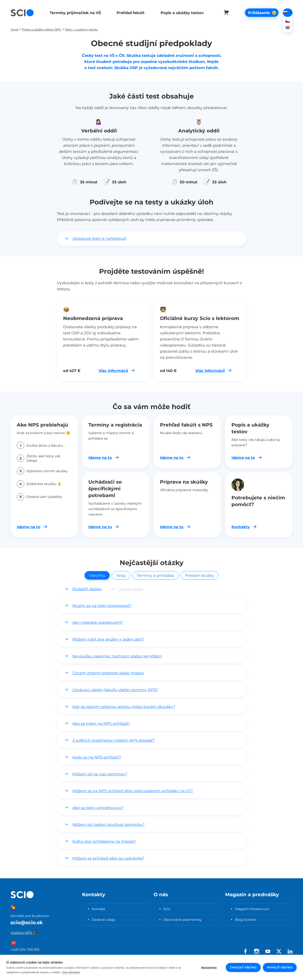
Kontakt (99, 909)
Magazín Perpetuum (252, 909)
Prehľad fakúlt (129, 13)
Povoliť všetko (280, 967)
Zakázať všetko (243, 967)
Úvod (14, 29)
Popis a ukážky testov (180, 13)
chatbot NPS (25, 933)
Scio (167, 909)
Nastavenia (209, 967)
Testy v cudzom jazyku (81, 29)
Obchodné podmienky (183, 920)
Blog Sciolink (246, 920)
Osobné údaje (104, 920)
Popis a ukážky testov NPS (42, 29)
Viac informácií (71, 972)
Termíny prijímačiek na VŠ (74, 13)
